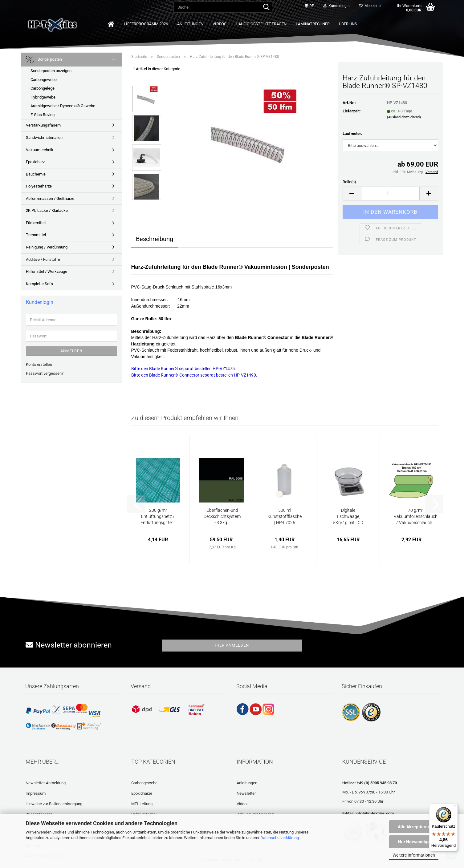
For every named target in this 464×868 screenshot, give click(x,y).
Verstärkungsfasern (43, 125)
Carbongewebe (44, 80)
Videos (220, 24)
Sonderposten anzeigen (51, 71)
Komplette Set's (39, 284)
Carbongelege (43, 88)
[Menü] (454, 807)
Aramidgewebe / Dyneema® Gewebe (63, 106)
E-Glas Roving (43, 115)
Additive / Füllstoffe (43, 259)
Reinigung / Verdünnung (47, 247)
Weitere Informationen (414, 855)
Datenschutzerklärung (280, 838)
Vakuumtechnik (40, 150)
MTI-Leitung (142, 804)
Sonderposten (44, 60)
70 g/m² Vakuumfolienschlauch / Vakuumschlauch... (416, 516)
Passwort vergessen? (45, 373)
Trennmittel (36, 235)
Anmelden (71, 351)
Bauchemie (36, 174)
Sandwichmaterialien (44, 137)
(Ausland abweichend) (404, 117)
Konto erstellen (39, 364)
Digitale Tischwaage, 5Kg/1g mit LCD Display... (348, 517)
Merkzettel (370, 6)
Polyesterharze (39, 186)
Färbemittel (36, 223)
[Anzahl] (391, 194)
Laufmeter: (352, 133)
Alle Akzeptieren (414, 827)
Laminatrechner (313, 24)
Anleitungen (190, 24)
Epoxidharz (35, 162)
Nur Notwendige (414, 842)
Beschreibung (155, 239)
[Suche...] (266, 7)
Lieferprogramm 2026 (146, 24)
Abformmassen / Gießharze (50, 198)
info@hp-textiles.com (375, 813)
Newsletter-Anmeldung (46, 783)
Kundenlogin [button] (336, 6)
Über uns (348, 24)
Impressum (36, 793)
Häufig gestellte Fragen (261, 24)
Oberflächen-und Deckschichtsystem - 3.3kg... (222, 516)
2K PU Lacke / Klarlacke (47, 210)
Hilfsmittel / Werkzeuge (47, 271)
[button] (309, 6)
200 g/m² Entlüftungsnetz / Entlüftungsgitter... (158, 516)
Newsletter (246, 793)
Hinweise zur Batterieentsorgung (54, 804)
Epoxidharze (142, 793)
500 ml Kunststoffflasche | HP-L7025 (285, 516)
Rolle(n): (350, 182)
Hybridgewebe (43, 97)
